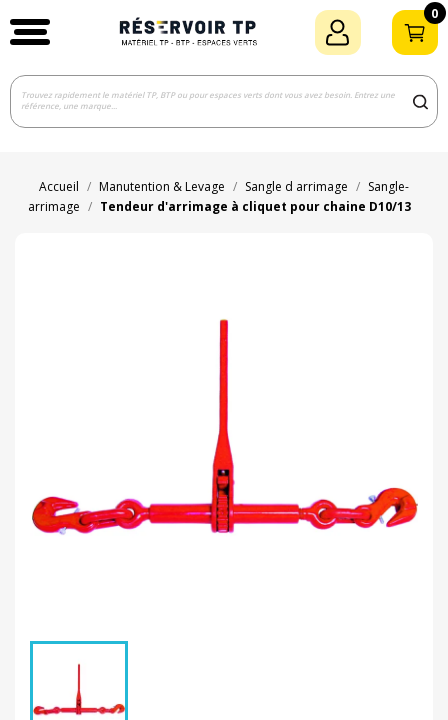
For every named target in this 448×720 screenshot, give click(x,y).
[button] (30, 32)
